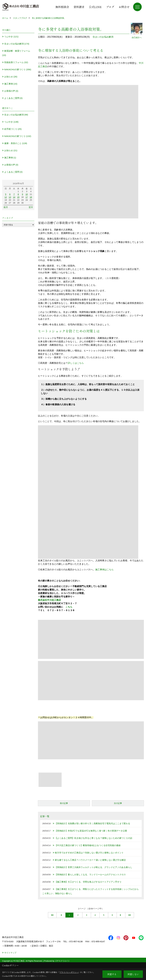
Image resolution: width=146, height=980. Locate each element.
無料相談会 (62, 7)
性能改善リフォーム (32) (16, 62)
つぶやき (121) (11, 37)
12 (6, 197)
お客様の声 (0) (11, 91)
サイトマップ (10, 957)
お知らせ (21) (11, 150)
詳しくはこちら (76, 363)
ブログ (110, 7)
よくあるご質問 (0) (13, 98)
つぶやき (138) (11, 122)
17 (27, 197)
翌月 (31, 207)
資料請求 (79, 7)
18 (31, 197)
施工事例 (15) (11, 84)
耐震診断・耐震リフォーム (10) (16, 53)
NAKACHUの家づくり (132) (18, 136)
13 (10, 197)
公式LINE (95, 7)
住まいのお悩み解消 (103, 37)
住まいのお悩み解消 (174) (17, 44)
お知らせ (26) (11, 77)
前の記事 (64, 803)
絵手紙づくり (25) (13, 129)
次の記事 (118, 803)
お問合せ (124, 7)
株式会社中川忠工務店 (49, 600)
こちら (69, 607)
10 (27, 194)
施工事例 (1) (10, 158)
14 (14, 197)
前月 (6, 207)
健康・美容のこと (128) (16, 143)
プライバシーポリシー (69, 972)
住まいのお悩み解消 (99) (16, 115)
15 (18, 197)
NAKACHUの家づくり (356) (18, 69)
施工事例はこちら (104, 570)
